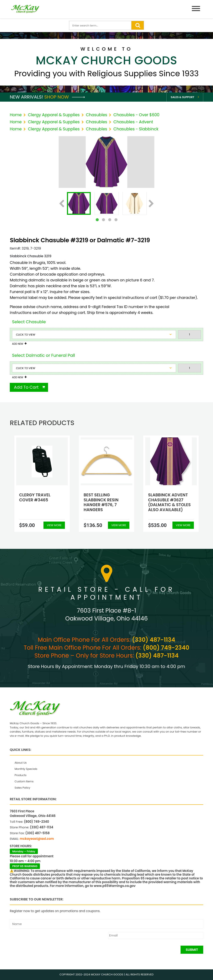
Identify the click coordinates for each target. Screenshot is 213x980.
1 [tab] (97, 220)
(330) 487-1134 (154, 640)
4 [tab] (116, 220)
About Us (21, 763)
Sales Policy (22, 788)
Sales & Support (183, 97)
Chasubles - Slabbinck (136, 129)
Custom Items (24, 781)
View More (54, 525)
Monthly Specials (26, 769)
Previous (62, 204)
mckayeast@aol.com (37, 839)
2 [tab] (103, 220)
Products (20, 775)
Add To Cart (26, 387)
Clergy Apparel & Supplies (54, 115)
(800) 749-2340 (166, 648)
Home (16, 115)
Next (151, 204)
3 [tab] (110, 220)
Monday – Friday (24, 851)
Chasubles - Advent (133, 122)
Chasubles (97, 115)
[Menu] (196, 9)
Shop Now (65, 97)
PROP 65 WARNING (25, 866)
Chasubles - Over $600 (136, 115)
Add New (18, 344)
